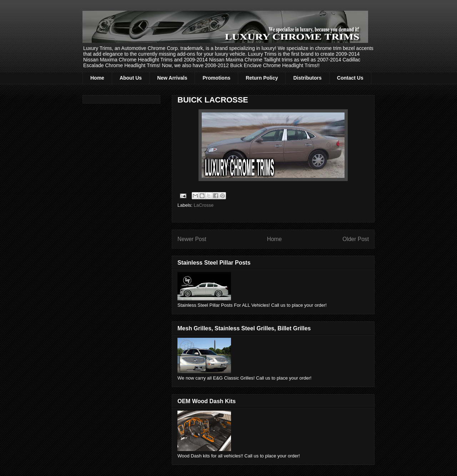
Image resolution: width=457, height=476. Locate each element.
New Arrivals (172, 78)
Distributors (307, 78)
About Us (131, 78)
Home (97, 78)
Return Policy (262, 78)
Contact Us (350, 78)
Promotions (216, 78)
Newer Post (192, 239)
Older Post (356, 239)
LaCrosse (204, 205)
